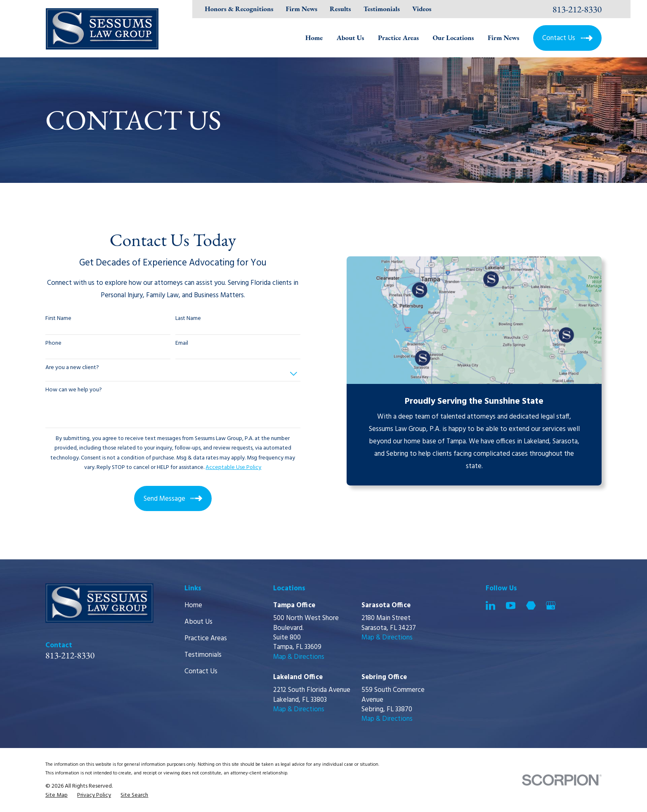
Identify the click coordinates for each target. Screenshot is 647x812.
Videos (422, 9)
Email (182, 344)
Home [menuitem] (314, 38)
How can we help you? (74, 390)
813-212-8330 (577, 9)
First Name (58, 319)
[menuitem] (57, 795)
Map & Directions (299, 657)
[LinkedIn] (490, 605)
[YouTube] (511, 605)
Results (340, 9)
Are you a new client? (72, 368)
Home (193, 605)
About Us (198, 622)
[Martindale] (531, 605)
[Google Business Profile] (551, 605)
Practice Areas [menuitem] (398, 38)
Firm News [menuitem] (504, 38)
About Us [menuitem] (351, 38)
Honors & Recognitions (239, 9)
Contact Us (201, 671)
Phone (53, 344)
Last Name (188, 319)
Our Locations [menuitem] (453, 38)
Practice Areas (206, 638)
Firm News (301, 9)
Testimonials (382, 9)
